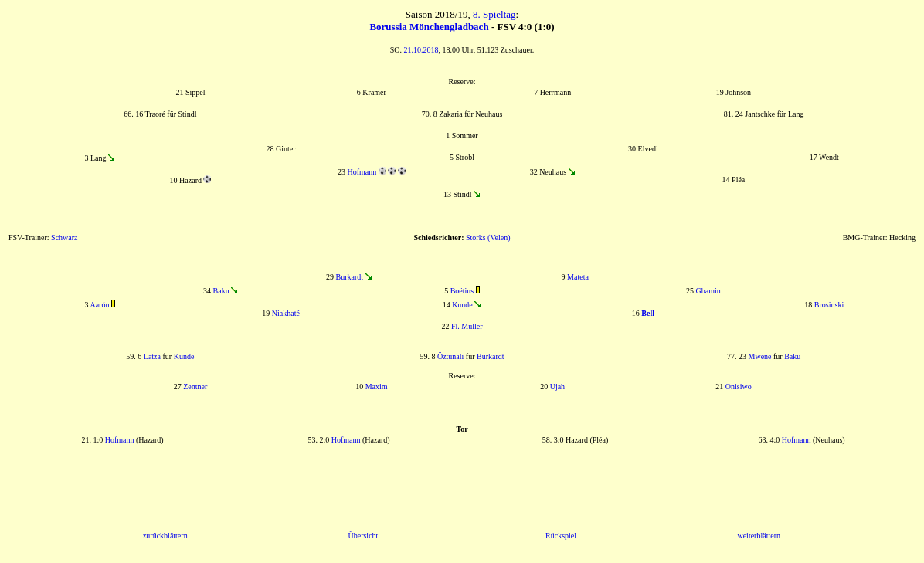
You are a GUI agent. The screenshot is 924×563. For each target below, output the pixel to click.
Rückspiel (561, 536)
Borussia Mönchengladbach (429, 27)
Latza (152, 356)
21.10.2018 (421, 50)
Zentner (195, 387)
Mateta (578, 277)
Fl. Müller (467, 326)
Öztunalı (450, 356)
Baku (221, 291)
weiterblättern (759, 536)
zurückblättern (165, 536)
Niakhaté (286, 313)
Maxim (377, 387)
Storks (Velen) (488, 237)
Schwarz (64, 237)
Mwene (760, 356)
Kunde (462, 305)
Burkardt (349, 277)
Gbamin (708, 291)
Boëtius (462, 291)
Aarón (99, 305)
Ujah (557, 387)
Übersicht (363, 536)
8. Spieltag (494, 14)
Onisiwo (739, 387)
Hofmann (362, 172)
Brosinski (829, 305)
